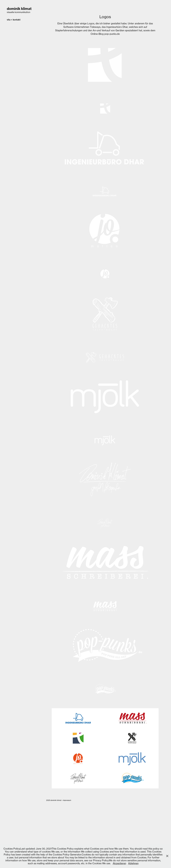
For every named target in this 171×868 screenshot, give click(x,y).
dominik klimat (19, 9)
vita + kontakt (14, 20)
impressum (67, 800)
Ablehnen (133, 863)
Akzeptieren (119, 863)
